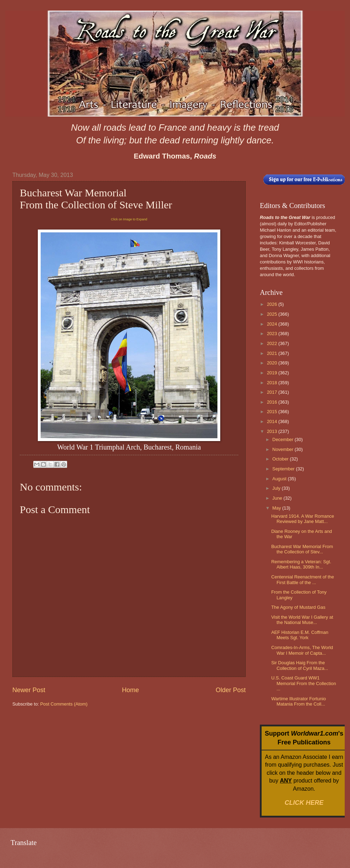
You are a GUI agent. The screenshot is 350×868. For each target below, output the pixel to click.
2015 (273, 412)
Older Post (231, 690)
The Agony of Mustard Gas (298, 607)
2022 (273, 343)
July (277, 488)
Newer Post (29, 690)
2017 (273, 392)
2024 (273, 324)
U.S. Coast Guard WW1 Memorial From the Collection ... (304, 683)
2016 (273, 402)
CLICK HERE (304, 803)
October (281, 459)
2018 (273, 383)
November (283, 449)
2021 (273, 353)
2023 (273, 334)
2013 (273, 431)
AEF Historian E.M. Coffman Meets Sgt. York (300, 635)
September (284, 469)
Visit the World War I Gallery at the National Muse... (302, 620)
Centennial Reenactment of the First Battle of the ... (303, 579)
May (277, 508)
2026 (273, 304)
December (283, 439)
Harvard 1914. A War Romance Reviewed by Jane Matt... (303, 519)
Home (130, 690)
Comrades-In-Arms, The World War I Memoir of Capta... (302, 650)
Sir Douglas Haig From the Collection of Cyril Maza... (300, 665)
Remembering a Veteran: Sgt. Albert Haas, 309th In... (301, 564)
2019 (273, 373)
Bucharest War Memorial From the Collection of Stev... (302, 549)
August (280, 479)
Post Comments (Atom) (64, 704)
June (278, 498)
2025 (273, 314)
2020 (273, 363)
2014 (273, 421)
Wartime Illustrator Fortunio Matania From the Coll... (299, 701)
